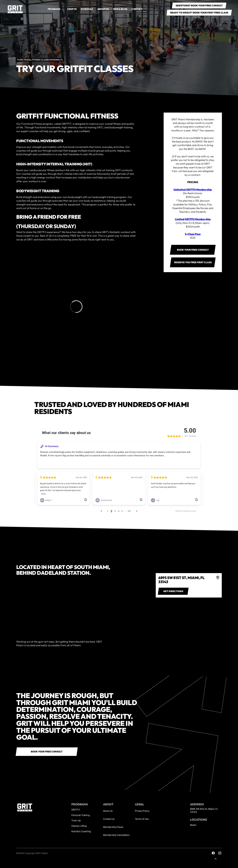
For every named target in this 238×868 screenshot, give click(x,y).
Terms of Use (142, 819)
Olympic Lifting (79, 826)
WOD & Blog (120, 9)
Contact (137, 9)
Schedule (87, 9)
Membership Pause (113, 827)
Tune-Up (76, 820)
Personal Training (80, 815)
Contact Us (109, 819)
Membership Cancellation (116, 835)
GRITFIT (76, 810)
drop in (72, 9)
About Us (108, 811)
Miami (193, 825)
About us (103, 9)
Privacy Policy (142, 811)
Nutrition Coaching (81, 831)
